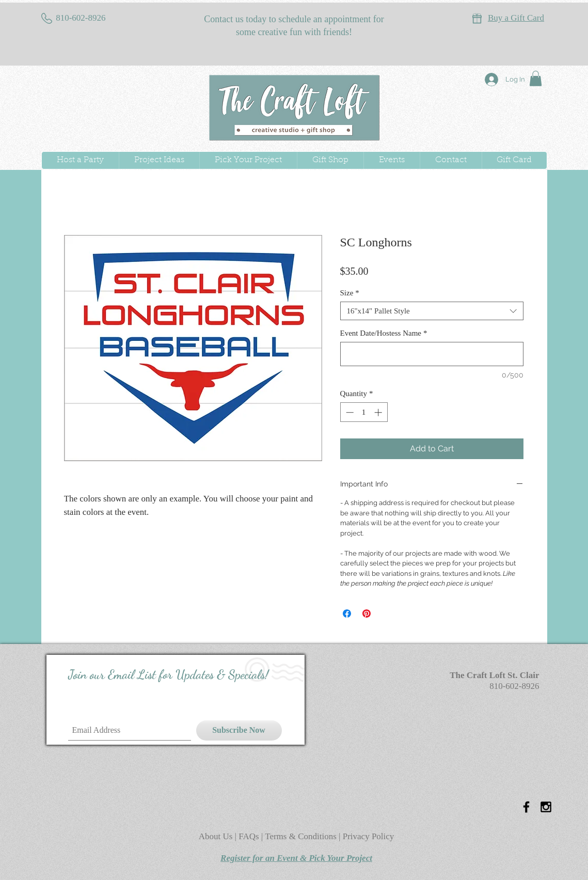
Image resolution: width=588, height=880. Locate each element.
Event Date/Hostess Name (384, 333)
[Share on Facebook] (347, 614)
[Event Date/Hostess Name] (432, 354)
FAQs (250, 836)
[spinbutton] (364, 412)
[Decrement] (349, 412)
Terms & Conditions (301, 836)
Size (350, 293)
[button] (536, 78)
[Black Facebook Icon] (526, 807)
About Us (217, 836)
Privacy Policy (369, 836)
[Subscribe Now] (239, 730)
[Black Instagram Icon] (546, 807)
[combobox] (432, 311)
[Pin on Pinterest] (367, 614)
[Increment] (379, 412)
